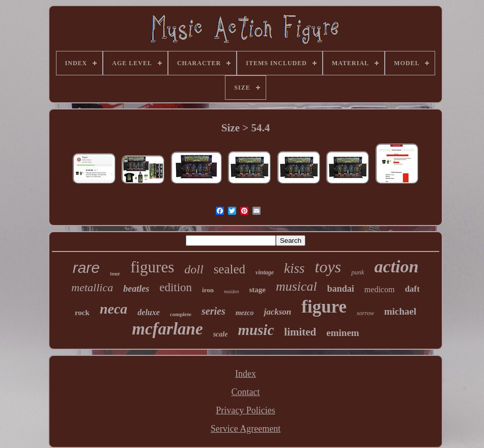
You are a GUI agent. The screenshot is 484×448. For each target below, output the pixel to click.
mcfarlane (167, 329)
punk (358, 272)
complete (181, 314)
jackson (277, 312)
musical (296, 286)
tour (115, 273)
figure (324, 307)
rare (86, 268)
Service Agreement (246, 429)
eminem (343, 333)
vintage (265, 272)
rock (82, 313)
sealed (230, 269)
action (396, 267)
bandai (341, 289)
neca (113, 309)
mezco (245, 313)
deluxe (149, 312)
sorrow (365, 313)
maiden (231, 291)
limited (300, 332)
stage (257, 290)
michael (400, 311)
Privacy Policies (245, 410)
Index (246, 374)
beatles (136, 289)
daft (412, 289)
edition (176, 287)
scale (221, 334)
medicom (380, 289)
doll (194, 269)
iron (208, 290)
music (256, 330)
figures (152, 267)
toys (328, 267)
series (213, 311)
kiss (294, 268)
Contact (245, 392)
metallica (92, 287)
